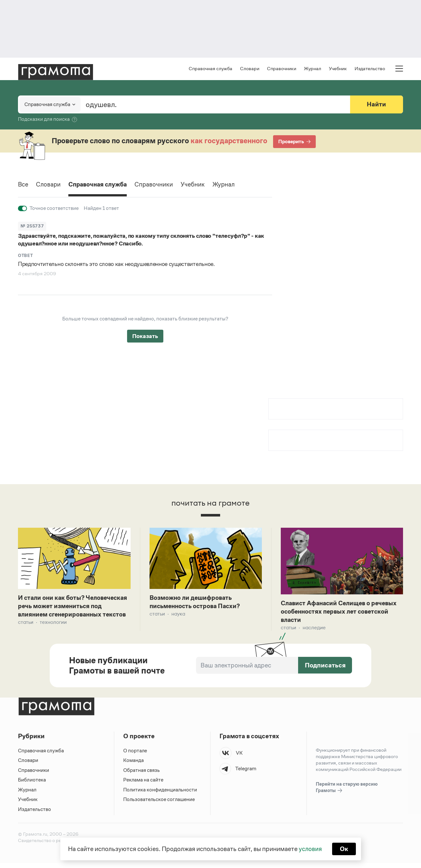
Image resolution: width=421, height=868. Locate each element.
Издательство (370, 69)
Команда (133, 765)
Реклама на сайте (143, 785)
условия (310, 849)
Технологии (53, 632)
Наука (178, 615)
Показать (145, 337)
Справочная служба (210, 69)
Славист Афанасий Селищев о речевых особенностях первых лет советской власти (341, 613)
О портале (135, 755)
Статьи (26, 632)
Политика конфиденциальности (160, 794)
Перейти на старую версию (347, 792)
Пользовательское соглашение (160, 804)
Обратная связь (142, 775)
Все (23, 186)
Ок (344, 849)
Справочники (282, 69)
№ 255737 (32, 227)
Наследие (314, 629)
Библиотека (32, 785)
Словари (250, 69)
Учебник (338, 69)
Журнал (313, 69)
